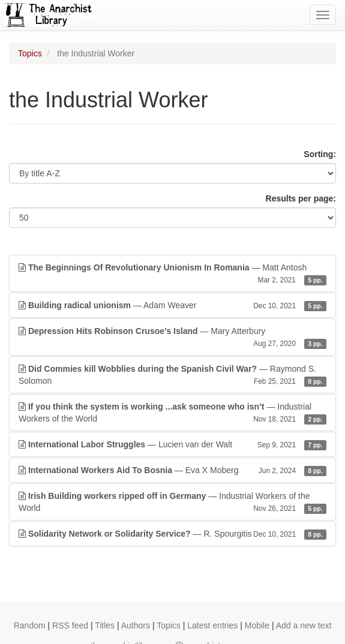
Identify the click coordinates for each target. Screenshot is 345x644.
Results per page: (301, 198)
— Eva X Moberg (172, 470)
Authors (136, 625)
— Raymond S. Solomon (172, 375)
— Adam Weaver (172, 305)
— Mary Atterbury (172, 338)
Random (30, 625)
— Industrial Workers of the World (172, 413)
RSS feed (70, 625)
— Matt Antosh (172, 274)
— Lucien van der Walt (172, 444)
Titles (105, 625)
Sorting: (320, 154)
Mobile (257, 625)
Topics (30, 53)
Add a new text (304, 625)
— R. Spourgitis (172, 534)
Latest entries (212, 625)
